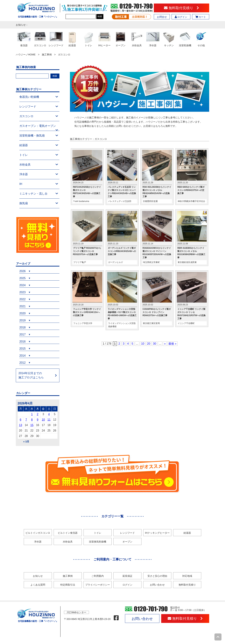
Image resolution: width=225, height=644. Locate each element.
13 (21, 425)
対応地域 (187, 576)
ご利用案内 (98, 576)
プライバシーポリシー (98, 585)
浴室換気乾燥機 (98, 542)
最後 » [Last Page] (172, 344)
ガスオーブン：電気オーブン (39, 128)
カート (201, 17)
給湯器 (39, 145)
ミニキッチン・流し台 (39, 194)
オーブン (127, 542)
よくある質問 (38, 585)
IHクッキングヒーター (157, 533)
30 (155, 344)
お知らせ (38, 576)
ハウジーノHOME (26, 55)
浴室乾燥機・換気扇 (39, 136)
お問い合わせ (157, 585)
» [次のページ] (165, 344)
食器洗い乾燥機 (39, 97)
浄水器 (39, 174)
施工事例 (47, 55)
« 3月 (26, 442)
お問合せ (162, 17)
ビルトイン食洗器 (68, 533)
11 (49, 420)
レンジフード (39, 107)
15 (32, 425)
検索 (100, 16)
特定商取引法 (68, 585)
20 (149, 344)
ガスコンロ (39, 116)
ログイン (181, 17)
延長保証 (127, 576)
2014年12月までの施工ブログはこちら (31, 375)
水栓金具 (39, 165)
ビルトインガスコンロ (38, 533)
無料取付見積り (181, 8)
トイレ (39, 155)
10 (143, 344)
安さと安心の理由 (157, 576)
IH (39, 184)
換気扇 (39, 203)
